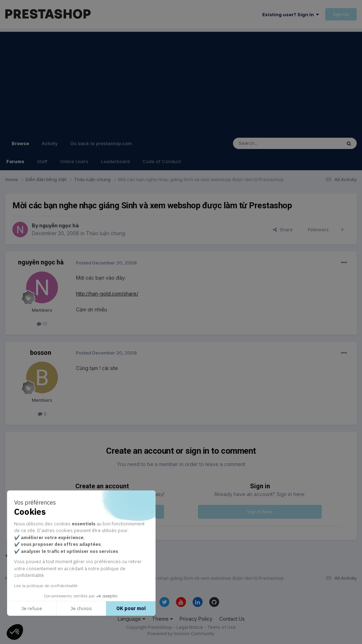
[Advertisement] (181, 81)
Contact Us (232, 619)
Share (283, 229)
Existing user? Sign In (291, 14)
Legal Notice (190, 627)
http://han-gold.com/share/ (107, 294)
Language (132, 619)
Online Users (74, 161)
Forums (15, 161)
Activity (50, 143)
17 (42, 324)
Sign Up (341, 14)
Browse (20, 147)
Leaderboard (115, 161)
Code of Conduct (162, 161)
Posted (106, 263)
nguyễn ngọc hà (59, 225)
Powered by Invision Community (181, 634)
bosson (41, 353)
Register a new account (102, 512)
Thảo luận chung (106, 233)
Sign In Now (260, 512)
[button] (15, 632)
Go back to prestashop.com (101, 143)
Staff (42, 161)
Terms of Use (221, 627)
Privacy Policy (196, 619)
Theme (162, 619)
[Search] (269, 143)
